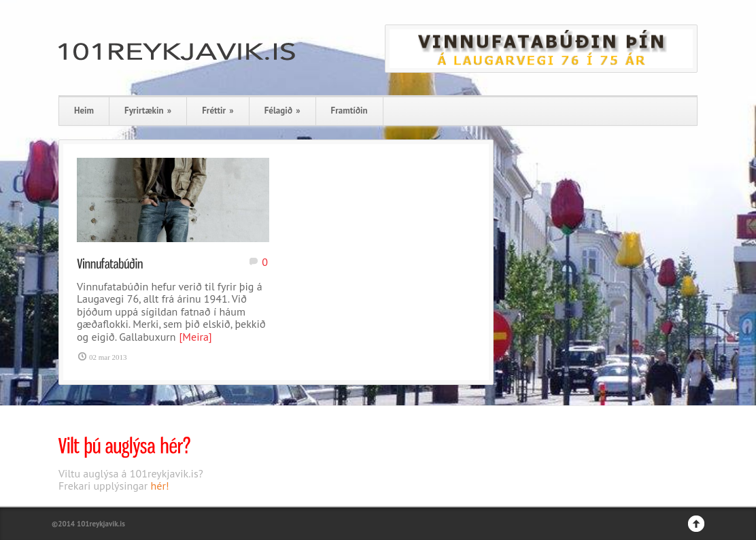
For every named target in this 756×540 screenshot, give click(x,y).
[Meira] (196, 337)
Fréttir (218, 111)
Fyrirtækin (148, 111)
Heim (84, 111)
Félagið (282, 111)
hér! (160, 486)
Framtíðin (349, 111)
